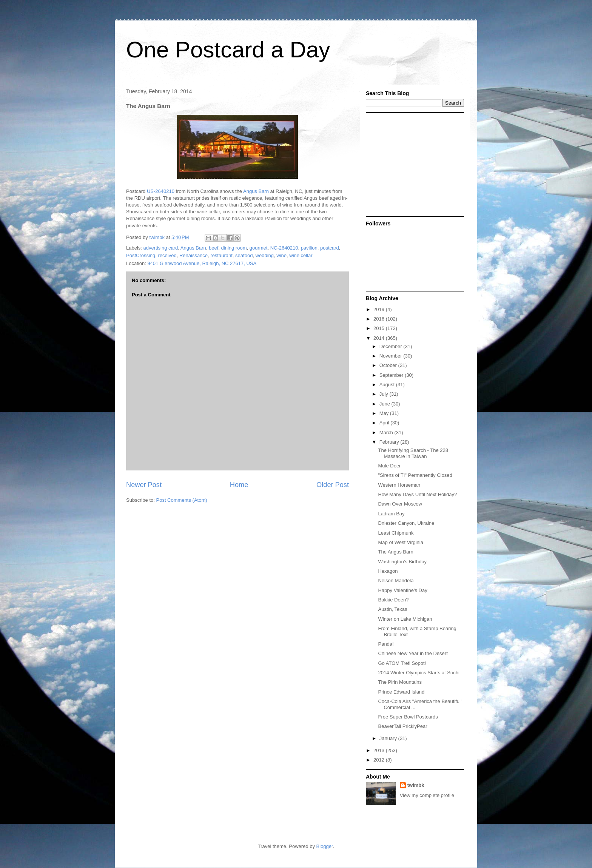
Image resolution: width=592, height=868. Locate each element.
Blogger (325, 846)
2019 (380, 309)
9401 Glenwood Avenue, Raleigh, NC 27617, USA (202, 263)
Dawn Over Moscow (400, 504)
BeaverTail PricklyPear (402, 726)
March (387, 432)
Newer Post (144, 485)
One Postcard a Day (228, 50)
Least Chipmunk (396, 533)
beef (214, 248)
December (392, 346)
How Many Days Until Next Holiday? (417, 494)
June (385, 404)
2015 (380, 328)
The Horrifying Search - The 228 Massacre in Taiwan (413, 453)
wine (281, 255)
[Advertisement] (413, 164)
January (389, 738)
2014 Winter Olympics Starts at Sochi (419, 673)
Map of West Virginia (400, 542)
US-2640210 (161, 191)
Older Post (333, 485)
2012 (380, 760)
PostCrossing (141, 255)
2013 (380, 750)
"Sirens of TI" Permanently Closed (415, 475)
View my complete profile (427, 795)
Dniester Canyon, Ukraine (406, 523)
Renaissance (193, 255)
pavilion (309, 248)
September (392, 375)
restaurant (221, 255)
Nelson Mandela (396, 580)
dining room (234, 248)
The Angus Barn (395, 552)
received (167, 255)
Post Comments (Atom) (182, 500)
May (385, 413)
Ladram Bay (391, 514)
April (385, 423)
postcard (330, 248)
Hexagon (388, 571)
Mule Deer (389, 466)
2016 (380, 319)
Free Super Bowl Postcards (408, 717)
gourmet (259, 248)
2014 (380, 338)
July (385, 394)
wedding (265, 255)
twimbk (416, 785)
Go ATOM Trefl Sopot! (402, 663)
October (389, 365)
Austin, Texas (392, 609)
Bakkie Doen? (393, 600)
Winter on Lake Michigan (405, 619)
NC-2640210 (284, 248)
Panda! (386, 644)
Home (239, 485)
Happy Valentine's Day (402, 590)
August (388, 385)
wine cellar (301, 255)
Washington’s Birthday (402, 562)
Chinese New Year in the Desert (413, 653)
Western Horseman (399, 485)
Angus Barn (256, 191)
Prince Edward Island (401, 692)
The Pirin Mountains (400, 682)
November (392, 356)
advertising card (161, 248)
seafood (244, 255)
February (390, 442)
